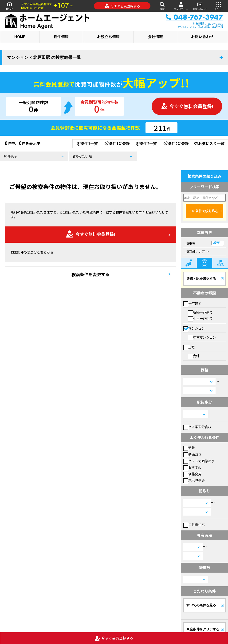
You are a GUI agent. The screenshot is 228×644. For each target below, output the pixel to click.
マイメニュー (181, 6)
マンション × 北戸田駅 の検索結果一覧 (44, 57)
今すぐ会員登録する (122, 6)
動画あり (192, 454)
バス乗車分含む (197, 427)
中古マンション (202, 337)
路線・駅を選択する (201, 279)
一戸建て (192, 304)
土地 (189, 347)
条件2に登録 (176, 144)
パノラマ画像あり (199, 461)
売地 (194, 356)
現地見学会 (194, 480)
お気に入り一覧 (209, 144)
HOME (9, 6)
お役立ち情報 (108, 37)
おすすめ (192, 467)
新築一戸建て (200, 312)
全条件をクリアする (203, 629)
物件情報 (61, 37)
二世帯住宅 (194, 525)
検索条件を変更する (90, 274)
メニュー (219, 6)
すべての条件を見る (201, 605)
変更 (217, 243)
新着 (189, 448)
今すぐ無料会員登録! (187, 106)
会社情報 (155, 37)
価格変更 (192, 474)
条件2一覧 (146, 144)
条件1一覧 (87, 144)
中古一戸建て (200, 318)
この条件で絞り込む (204, 211)
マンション (194, 328)
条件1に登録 (117, 144)
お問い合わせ (200, 6)
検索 (162, 6)
